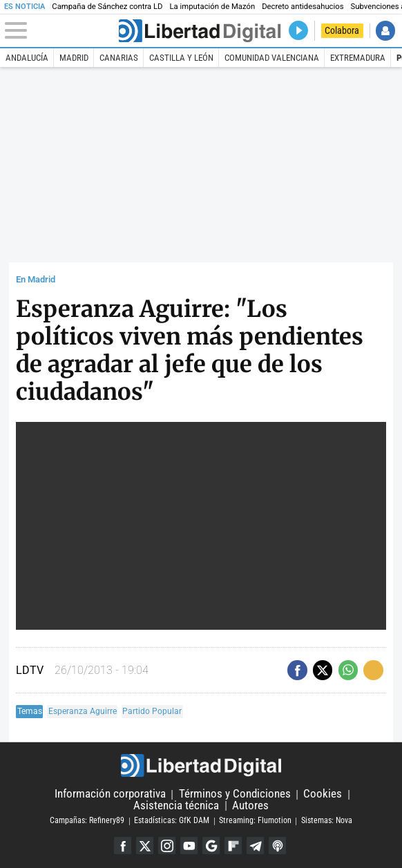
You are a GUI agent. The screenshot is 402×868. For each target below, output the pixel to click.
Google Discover (211, 846)
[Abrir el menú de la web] (61, 30)
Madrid (74, 58)
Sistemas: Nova (327, 821)
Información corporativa (110, 794)
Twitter (145, 846)
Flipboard (233, 846)
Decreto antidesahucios (303, 7)
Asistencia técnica (176, 805)
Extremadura (358, 58)
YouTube (189, 846)
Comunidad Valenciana (272, 58)
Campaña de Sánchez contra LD (107, 7)
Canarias (119, 58)
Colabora (342, 30)
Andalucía (27, 58)
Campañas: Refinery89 (87, 821)
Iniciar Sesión (385, 30)
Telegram (255, 846)
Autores (250, 805)
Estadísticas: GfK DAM (172, 821)
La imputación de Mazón (213, 7)
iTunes (277, 846)
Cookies (323, 794)
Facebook (123, 846)
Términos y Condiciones (235, 794)
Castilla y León (181, 58)
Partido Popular (152, 711)
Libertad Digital (201, 765)
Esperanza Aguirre (83, 711)
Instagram (167, 846)
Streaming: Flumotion (255, 821)
